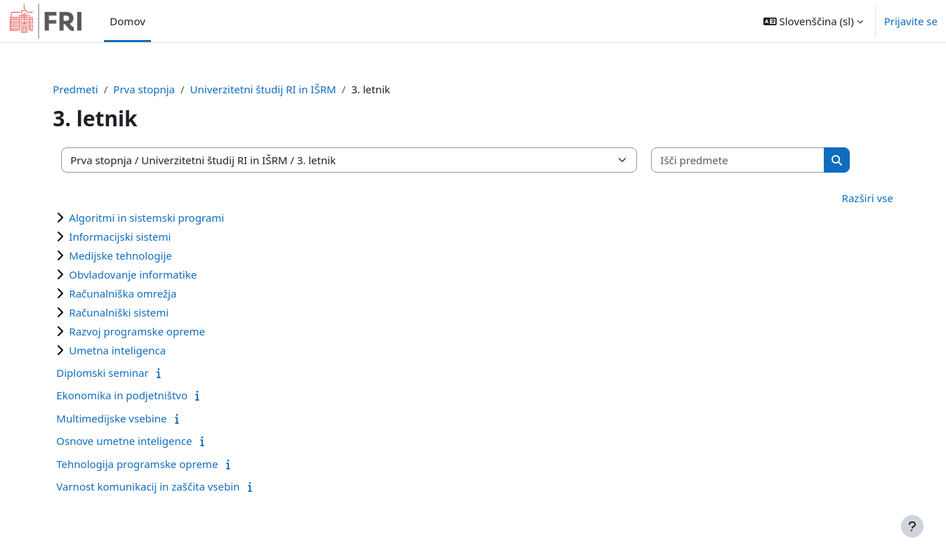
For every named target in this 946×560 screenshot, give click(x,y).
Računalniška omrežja (142, 293)
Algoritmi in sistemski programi (165, 218)
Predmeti (94, 89)
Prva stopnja (163, 89)
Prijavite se (911, 21)
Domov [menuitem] (127, 21)
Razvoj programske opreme (156, 331)
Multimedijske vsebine (130, 418)
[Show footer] (912, 526)
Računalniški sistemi (138, 312)
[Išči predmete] (755, 160)
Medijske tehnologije (139, 255)
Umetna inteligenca (136, 350)
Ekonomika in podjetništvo (141, 395)
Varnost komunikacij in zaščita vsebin (167, 486)
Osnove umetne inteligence (143, 441)
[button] (813, 21)
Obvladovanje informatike (152, 274)
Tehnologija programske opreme (156, 464)
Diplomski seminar (121, 373)
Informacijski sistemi (139, 236)
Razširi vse (849, 198)
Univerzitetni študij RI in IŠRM (282, 89)
